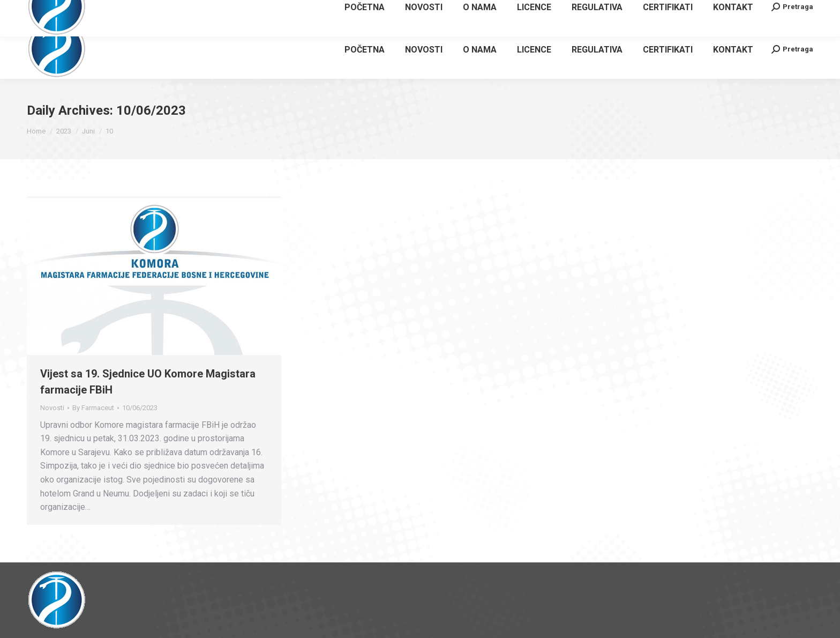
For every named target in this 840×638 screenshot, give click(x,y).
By (93, 408)
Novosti (52, 408)
